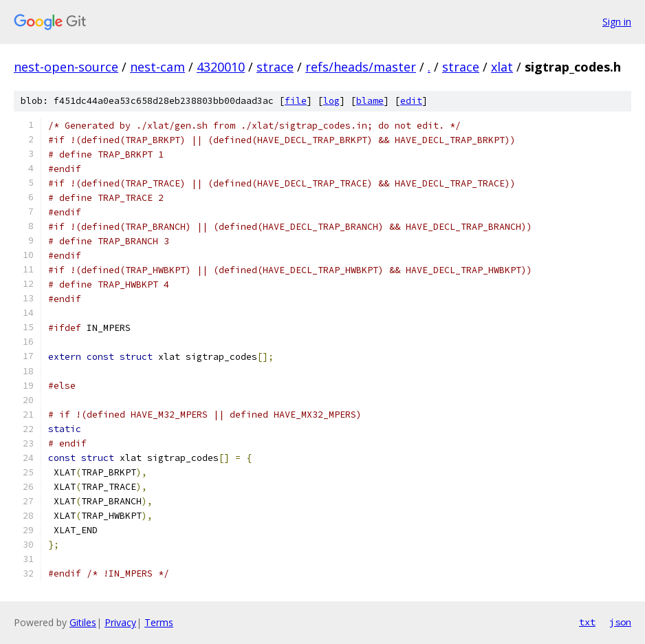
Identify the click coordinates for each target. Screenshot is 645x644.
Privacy (120, 622)
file (296, 101)
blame (370, 101)
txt (587, 622)
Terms (159, 622)
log (331, 101)
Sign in (617, 22)
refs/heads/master (361, 67)
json (620, 622)
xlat (502, 67)
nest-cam (157, 67)
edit (411, 101)
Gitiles (83, 622)
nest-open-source (66, 67)
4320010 (221, 67)
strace (275, 67)
